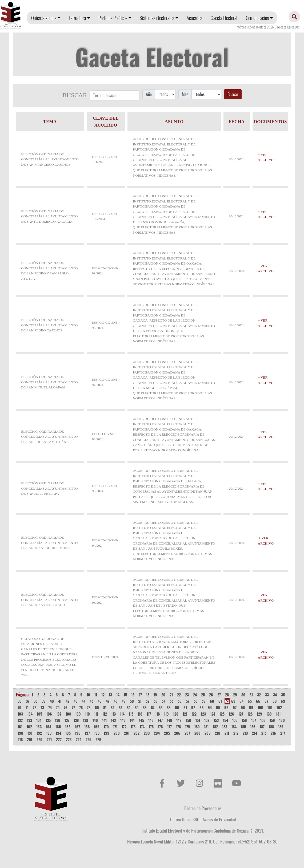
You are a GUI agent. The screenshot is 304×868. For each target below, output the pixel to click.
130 (269, 714)
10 (88, 695)
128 (250, 714)
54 (163, 701)
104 (30, 714)
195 (68, 733)
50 (132, 701)
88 (161, 707)
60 (212, 701)
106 (49, 714)
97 (235, 707)
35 (283, 695)
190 (20, 733)
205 (167, 733)
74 (50, 707)
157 (254, 720)
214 (255, 733)
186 (253, 727)
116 (140, 714)
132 (20, 720)
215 (264, 733)
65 (250, 701)
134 (39, 720)
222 (59, 739)
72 (35, 707)
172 (124, 727)
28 (227, 695)
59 (204, 701)
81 (105, 707)
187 (262, 727)
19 (155, 695)
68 (275, 701)
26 (211, 695)
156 (244, 720)
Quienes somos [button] (44, 18)
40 (52, 701)
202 (137, 733)
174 (142, 727)
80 (97, 707)
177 (169, 727)
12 (103, 695)
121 (185, 714)
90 (177, 707)
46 (100, 701)
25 (203, 695)
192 (39, 733)
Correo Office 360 (185, 819)
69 (283, 701)
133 (29, 720)
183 (225, 727)
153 (216, 720)
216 (273, 733)
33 (267, 695)
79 (89, 707)
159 (272, 720)
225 (88, 739)
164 (49, 727)
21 (171, 695)
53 (155, 701)
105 (39, 714)
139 (86, 720)
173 (133, 727)
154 (225, 720)
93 (201, 707)
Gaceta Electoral (224, 18)
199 (107, 733)
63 (233, 701)
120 (176, 714)
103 (20, 714)
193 (49, 733)
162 (29, 727)
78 (81, 707)
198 (97, 733)
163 (39, 727)
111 (96, 714)
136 (58, 720)
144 (132, 720)
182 (215, 727)
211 (227, 733)
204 (157, 733)
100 (260, 707)
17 (140, 695)
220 (39, 739)
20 (163, 695)
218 (20, 739)
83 (121, 707)
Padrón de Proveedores (203, 808)
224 (79, 739)
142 (113, 720)
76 (66, 707)
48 (115, 701)
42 (67, 701)
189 (281, 727)
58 (195, 701)
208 (197, 733)
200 (117, 733)
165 (58, 727)
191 (30, 733)
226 (98, 739)
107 (59, 714)
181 (206, 727)
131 (278, 714)
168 (87, 727)
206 (177, 733)
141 (104, 720)
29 (235, 695)
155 (235, 720)
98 (243, 707)
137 (67, 720)
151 (198, 720)
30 (243, 695)
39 (44, 701)
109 (78, 714)
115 (131, 714)
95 (218, 707)
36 (20, 701)
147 (160, 720)
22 (179, 695)
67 (266, 701)
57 (188, 701)
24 (195, 695)
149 (179, 720)
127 (241, 714)
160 (282, 720)
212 (236, 733)
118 (157, 714)
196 (78, 733)
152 (207, 720)
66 (258, 701)
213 (245, 733)
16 (133, 695)
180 (197, 727)
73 (42, 707)
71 (27, 707)
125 (222, 714)
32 (259, 695)
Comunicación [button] (257, 18)
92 (193, 707)
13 (110, 695)
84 (129, 707)
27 (219, 695)
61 (220, 701)
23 (187, 695)
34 (275, 695)
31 (251, 695)
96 (226, 707)
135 (48, 720)
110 (87, 714)
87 (153, 707)
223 (69, 739)
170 (106, 727)
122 (194, 714)
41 (60, 701)
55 (171, 701)
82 (113, 707)
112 (105, 714)
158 (263, 720)
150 (189, 720)
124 (213, 714)
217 (283, 733)
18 (148, 695)
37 (28, 701)
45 (91, 701)
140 (95, 720)
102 (279, 707)
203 (147, 733)
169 (97, 727)
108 (68, 714)
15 (125, 695)
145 (141, 720)
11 (96, 695)
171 (115, 727)
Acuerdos (194, 18)
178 (178, 727)
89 (169, 707)
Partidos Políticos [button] (113, 18)
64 (241, 701)
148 (169, 720)
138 (76, 720)
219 (30, 739)
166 (68, 727)
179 (188, 727)
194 (58, 733)
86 (145, 707)
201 (127, 733)
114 (122, 714)
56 (180, 701)
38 (35, 701)
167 (77, 727)
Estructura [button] (77, 18)
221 (49, 739)
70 (19, 707)
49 (124, 701)
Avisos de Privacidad (219, 819)
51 (140, 701)
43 (75, 701)
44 (83, 701)
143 (123, 720)
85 (137, 707)
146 (151, 720)
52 (147, 701)
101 (270, 707)
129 (259, 714)
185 (243, 727)
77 (73, 707)
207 (187, 733)
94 (210, 707)
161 (20, 727)
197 (87, 733)
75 (58, 707)
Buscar (233, 94)
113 (113, 714)
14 (118, 695)
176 (160, 727)
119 (166, 714)
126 (231, 714)
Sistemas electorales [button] (157, 18)
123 (203, 714)
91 (185, 707)
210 (218, 733)
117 (149, 714)
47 (108, 701)
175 (151, 727)
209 (208, 733)
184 (234, 727)
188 (271, 727)
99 (251, 707)
